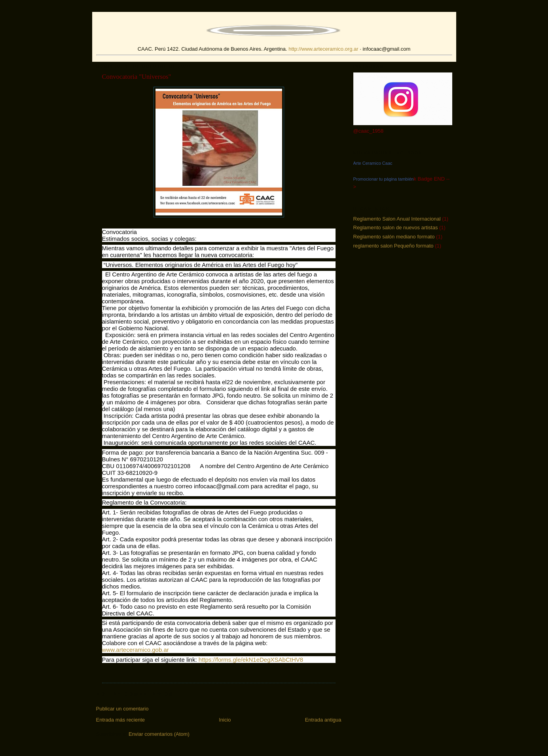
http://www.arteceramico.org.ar (323, 49)
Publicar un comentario (122, 709)
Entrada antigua (323, 720)
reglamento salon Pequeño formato (393, 246)
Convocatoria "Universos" (137, 77)
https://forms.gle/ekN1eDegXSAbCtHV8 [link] (251, 660)
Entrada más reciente (121, 720)
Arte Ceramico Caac (373, 163)
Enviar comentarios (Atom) (159, 734)
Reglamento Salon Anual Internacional (397, 219)
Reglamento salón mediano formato (394, 237)
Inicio (225, 720)
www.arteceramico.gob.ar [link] (136, 650)
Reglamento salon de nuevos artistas (396, 228)
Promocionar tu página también (384, 179)
